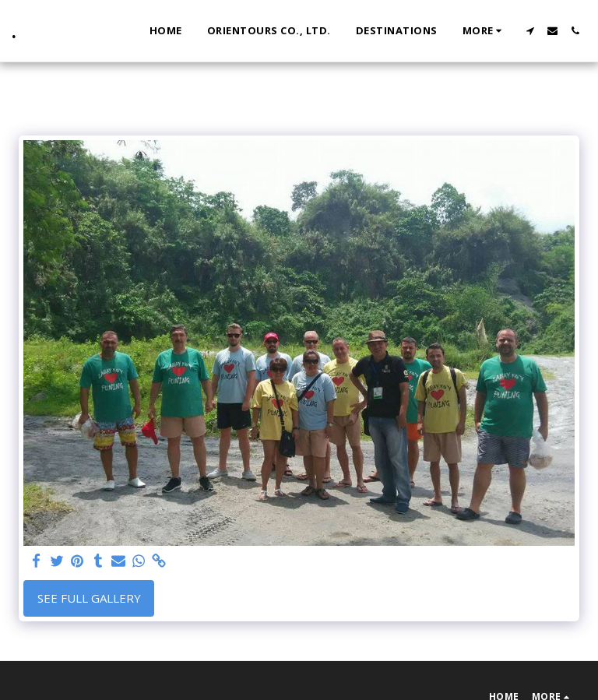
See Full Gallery (89, 598)
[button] (530, 31)
